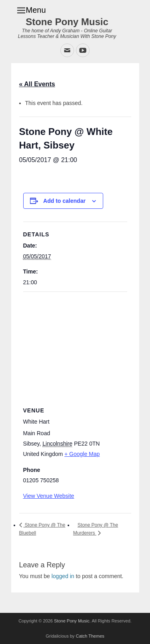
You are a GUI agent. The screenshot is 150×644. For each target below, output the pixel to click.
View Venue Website (49, 496)
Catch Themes (90, 636)
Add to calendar (64, 201)
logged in (63, 576)
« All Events (37, 84)
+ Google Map (82, 454)
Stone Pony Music (67, 22)
